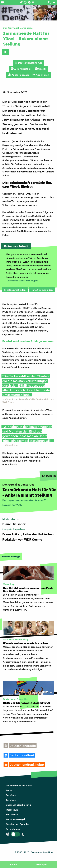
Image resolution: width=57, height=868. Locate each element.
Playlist (43, 864)
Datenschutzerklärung (18, 805)
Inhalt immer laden (42, 290)
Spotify (41, 69)
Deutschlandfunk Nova (19, 785)
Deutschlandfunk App (29, 63)
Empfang (11, 795)
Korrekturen (13, 814)
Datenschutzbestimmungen (22, 280)
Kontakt (10, 790)
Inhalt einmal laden (15, 290)
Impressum (12, 810)
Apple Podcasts (18, 75)
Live (15, 864)
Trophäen (11, 800)
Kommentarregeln (16, 819)
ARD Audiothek (21, 69)
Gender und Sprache (17, 824)
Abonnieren (41, 75)
